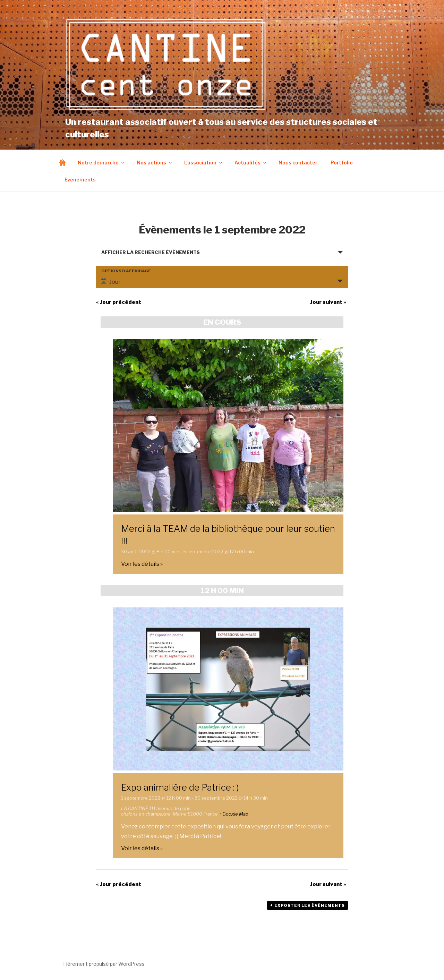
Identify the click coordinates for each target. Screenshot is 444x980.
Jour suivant (328, 302)
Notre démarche (101, 163)
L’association (204, 163)
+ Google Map (234, 814)
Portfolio (342, 163)
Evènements (80, 180)
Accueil (64, 163)
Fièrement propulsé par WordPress (104, 964)
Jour (111, 282)
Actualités (251, 163)
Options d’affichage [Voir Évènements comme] (126, 271)
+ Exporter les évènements (308, 905)
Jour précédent (119, 302)
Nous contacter (298, 163)
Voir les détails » (142, 564)
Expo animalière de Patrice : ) (180, 787)
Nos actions (155, 163)
